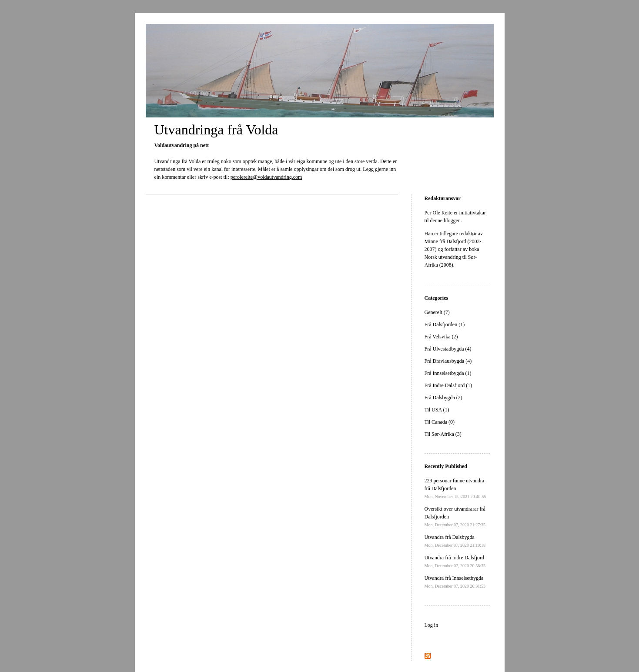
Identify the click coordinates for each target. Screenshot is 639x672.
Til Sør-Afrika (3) (443, 434)
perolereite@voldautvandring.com (266, 177)
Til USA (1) (437, 410)
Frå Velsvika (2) (441, 337)
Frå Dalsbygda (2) (443, 398)
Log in (432, 625)
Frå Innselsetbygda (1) (448, 373)
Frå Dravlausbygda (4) (448, 361)
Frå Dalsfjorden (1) (445, 324)
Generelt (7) (437, 312)
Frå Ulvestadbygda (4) (448, 349)
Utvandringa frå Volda (216, 130)
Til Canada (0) (440, 422)
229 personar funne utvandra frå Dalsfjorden (455, 488)
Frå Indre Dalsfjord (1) (448, 385)
